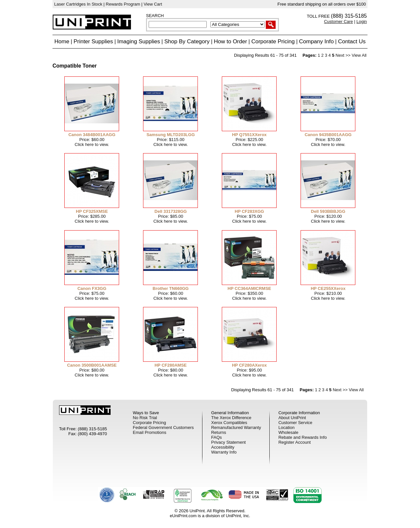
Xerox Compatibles (229, 423)
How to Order (231, 41)
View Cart (153, 4)
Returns (219, 432)
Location (286, 427)
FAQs (216, 437)
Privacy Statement (228, 442)
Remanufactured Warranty (236, 427)
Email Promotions (150, 432)
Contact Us (352, 41)
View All (359, 55)
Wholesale (288, 432)
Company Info (316, 41)
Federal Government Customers (163, 427)
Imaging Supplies (138, 41)
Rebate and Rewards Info (302, 437)
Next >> (343, 55)
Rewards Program (123, 4)
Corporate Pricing (273, 41)
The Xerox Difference (231, 418)
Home (62, 41)
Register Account (294, 442)
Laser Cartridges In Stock (78, 4)
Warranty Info (224, 452)
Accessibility (223, 447)
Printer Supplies (93, 41)
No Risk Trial (145, 418)
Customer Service (295, 423)
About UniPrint (292, 418)
